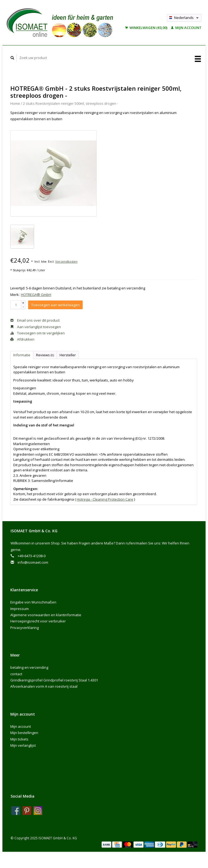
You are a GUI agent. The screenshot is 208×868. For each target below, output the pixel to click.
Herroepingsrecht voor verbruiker (38, 621)
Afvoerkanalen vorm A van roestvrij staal (44, 686)
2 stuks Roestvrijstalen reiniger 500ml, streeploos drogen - (71, 103)
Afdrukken (22, 339)
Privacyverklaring (25, 628)
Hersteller (68, 355)
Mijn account (186, 28)
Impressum (19, 609)
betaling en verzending (29, 667)
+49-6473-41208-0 (32, 556)
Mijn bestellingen (24, 733)
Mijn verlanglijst (23, 745)
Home (15, 103)
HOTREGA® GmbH (36, 295)
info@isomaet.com (33, 562)
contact (16, 674)
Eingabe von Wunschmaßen (33, 602)
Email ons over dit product (35, 320)
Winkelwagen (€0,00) (147, 28)
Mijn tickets (19, 739)
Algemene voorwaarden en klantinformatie (46, 615)
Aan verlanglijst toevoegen (36, 327)
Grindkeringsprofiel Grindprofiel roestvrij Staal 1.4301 (54, 680)
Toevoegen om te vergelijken (38, 333)
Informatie (22, 355)
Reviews (45, 355)
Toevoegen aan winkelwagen (55, 305)
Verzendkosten (66, 261)
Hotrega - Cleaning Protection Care (105, 499)
